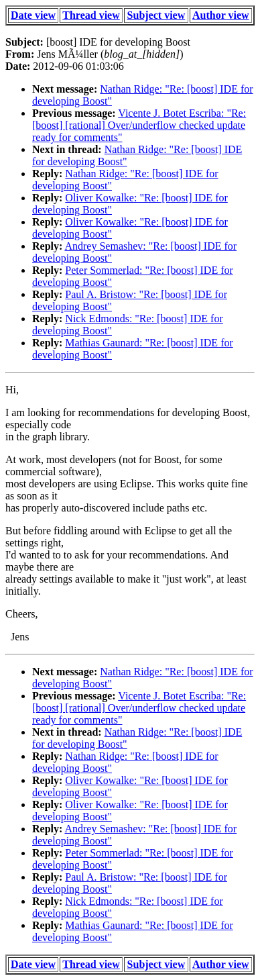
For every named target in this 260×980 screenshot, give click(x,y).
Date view (33, 15)
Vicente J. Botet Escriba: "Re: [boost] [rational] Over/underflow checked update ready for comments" (139, 125)
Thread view (91, 15)
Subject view (156, 15)
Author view (221, 15)
